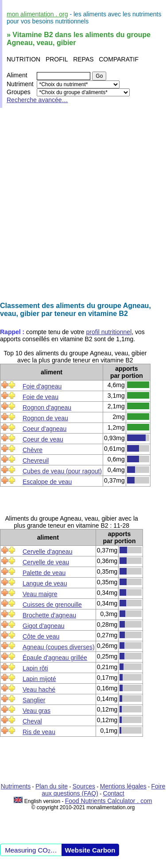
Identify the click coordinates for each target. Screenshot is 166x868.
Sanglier (34, 700)
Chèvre (33, 450)
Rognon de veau (45, 418)
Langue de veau (45, 583)
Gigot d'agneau (44, 626)
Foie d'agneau (42, 386)
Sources (84, 786)
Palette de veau (44, 573)
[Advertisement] (83, 205)
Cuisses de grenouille (52, 605)
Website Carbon (90, 850)
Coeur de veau (43, 439)
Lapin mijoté (39, 679)
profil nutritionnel (109, 332)
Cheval (32, 721)
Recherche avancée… (37, 100)
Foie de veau (41, 397)
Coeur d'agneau (44, 429)
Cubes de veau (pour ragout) (62, 471)
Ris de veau (39, 732)
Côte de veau (41, 636)
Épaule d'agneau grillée (55, 658)
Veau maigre (40, 594)
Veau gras (37, 711)
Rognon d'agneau (47, 407)
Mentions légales (123, 786)
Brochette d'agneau (49, 615)
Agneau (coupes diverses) (59, 647)
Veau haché (39, 689)
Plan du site (52, 786)
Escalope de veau (47, 482)
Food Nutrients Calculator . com (109, 801)
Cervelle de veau (46, 562)
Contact (114, 793)
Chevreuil (36, 461)
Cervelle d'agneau (47, 552)
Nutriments (16, 786)
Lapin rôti (35, 668)
